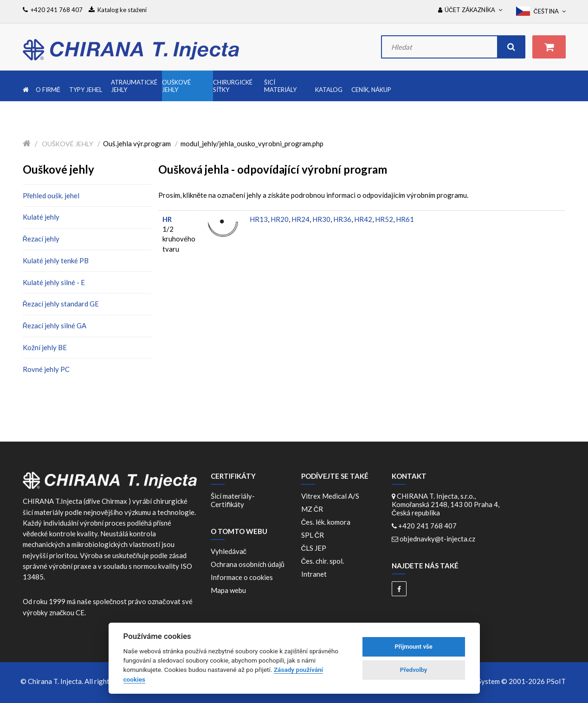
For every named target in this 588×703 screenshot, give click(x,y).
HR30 (321, 219)
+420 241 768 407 (427, 526)
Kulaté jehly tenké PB (56, 260)
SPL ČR (314, 535)
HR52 (384, 219)
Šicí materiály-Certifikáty (233, 500)
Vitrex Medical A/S (332, 496)
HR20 (280, 219)
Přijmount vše (413, 647)
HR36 (342, 219)
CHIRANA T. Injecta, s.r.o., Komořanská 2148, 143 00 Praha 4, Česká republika (446, 504)
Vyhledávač (229, 551)
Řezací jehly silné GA (55, 325)
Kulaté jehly (41, 217)
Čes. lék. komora (327, 522)
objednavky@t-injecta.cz (437, 539)
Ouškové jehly (68, 144)
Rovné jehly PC (46, 369)
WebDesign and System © (496, 681)
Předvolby (414, 670)
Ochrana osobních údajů (248, 564)
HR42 (363, 219)
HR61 (405, 219)
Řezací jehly (41, 239)
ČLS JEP (315, 548)
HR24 (300, 219)
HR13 (259, 219)
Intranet (314, 574)
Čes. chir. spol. (324, 561)
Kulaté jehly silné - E (54, 282)
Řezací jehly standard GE (61, 304)
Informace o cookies (242, 577)
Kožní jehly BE (45, 347)
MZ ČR (314, 509)
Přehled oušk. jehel (51, 195)
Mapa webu (228, 590)
